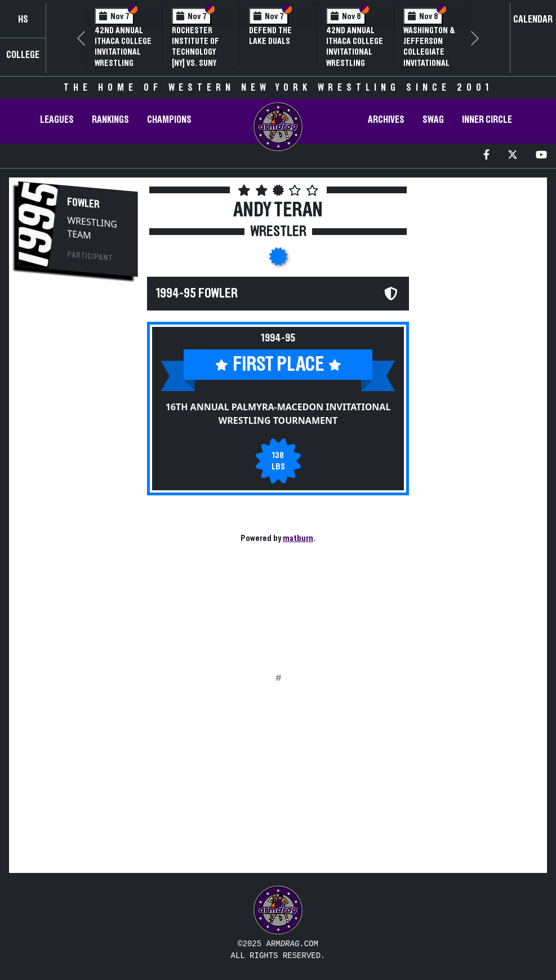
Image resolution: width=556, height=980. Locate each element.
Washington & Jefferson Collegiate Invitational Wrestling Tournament (429, 57)
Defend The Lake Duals (270, 36)
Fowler (83, 203)
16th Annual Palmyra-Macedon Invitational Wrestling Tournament (278, 414)
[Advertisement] (78, 477)
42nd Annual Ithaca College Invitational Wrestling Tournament (123, 52)
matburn (298, 538)
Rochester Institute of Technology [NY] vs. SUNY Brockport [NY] (200, 52)
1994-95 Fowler (197, 294)
